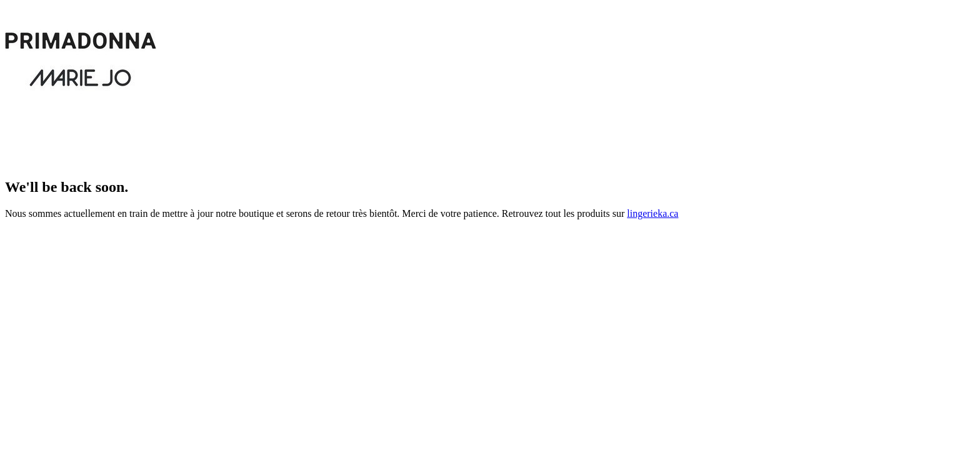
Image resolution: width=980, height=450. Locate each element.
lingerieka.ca (652, 213)
